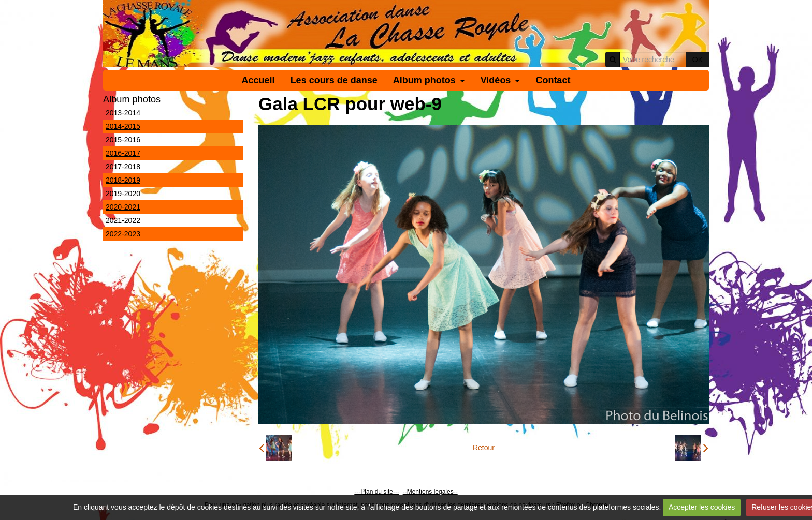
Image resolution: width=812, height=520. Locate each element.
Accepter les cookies (702, 507)
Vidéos (496, 80)
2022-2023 (123, 234)
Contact (553, 80)
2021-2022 (123, 220)
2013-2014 (123, 113)
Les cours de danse (334, 80)
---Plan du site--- (377, 492)
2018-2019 (123, 180)
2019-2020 (123, 194)
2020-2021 (123, 207)
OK (698, 60)
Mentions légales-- (432, 492)
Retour (484, 448)
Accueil (258, 80)
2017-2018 (123, 167)
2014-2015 (123, 126)
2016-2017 (123, 153)
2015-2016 (123, 140)
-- (405, 492)
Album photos (424, 80)
